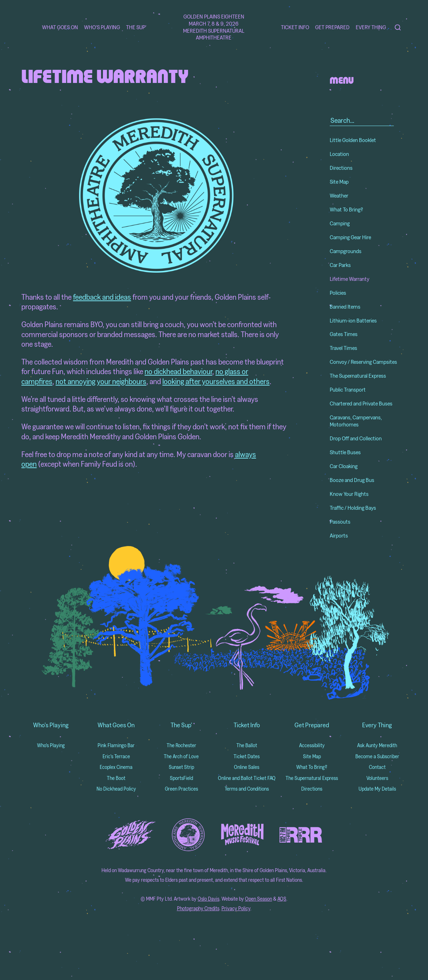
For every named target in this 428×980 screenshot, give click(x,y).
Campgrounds (346, 251)
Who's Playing (102, 27)
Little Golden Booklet (353, 140)
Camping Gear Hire (350, 237)
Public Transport (348, 389)
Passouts (340, 522)
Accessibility (312, 745)
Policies (338, 293)
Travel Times (343, 348)
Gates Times (344, 334)
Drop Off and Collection (356, 438)
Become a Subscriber (377, 756)
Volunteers (377, 778)
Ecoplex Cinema (116, 767)
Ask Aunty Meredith (377, 745)
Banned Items (345, 306)
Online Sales (247, 767)
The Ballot (247, 745)
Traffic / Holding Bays (353, 508)
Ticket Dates (247, 756)
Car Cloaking (344, 466)
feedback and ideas (102, 297)
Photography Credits (198, 908)
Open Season (259, 899)
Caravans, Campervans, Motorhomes (356, 421)
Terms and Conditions (247, 789)
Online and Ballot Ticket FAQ (247, 778)
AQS (282, 899)
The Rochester (181, 745)
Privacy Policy (236, 908)
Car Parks (340, 265)
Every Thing (371, 27)
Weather (339, 195)
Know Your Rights (349, 494)
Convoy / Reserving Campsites (363, 362)
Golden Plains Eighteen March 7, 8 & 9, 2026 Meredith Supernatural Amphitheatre (214, 27)
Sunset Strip (181, 767)
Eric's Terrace (116, 756)
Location (339, 154)
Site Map (339, 182)
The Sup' (136, 27)
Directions (341, 168)
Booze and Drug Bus (352, 480)
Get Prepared (332, 27)
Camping (340, 223)
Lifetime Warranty (349, 279)
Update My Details (377, 789)
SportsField (181, 778)
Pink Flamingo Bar (116, 745)
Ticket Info (295, 27)
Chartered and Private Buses (361, 403)
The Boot (116, 778)
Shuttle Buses (345, 452)
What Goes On (60, 27)
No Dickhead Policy (116, 789)
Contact (377, 767)
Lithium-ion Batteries (353, 320)
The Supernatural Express (358, 376)
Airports (339, 535)
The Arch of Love (181, 756)
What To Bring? (346, 209)
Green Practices (181, 789)
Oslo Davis (208, 899)
